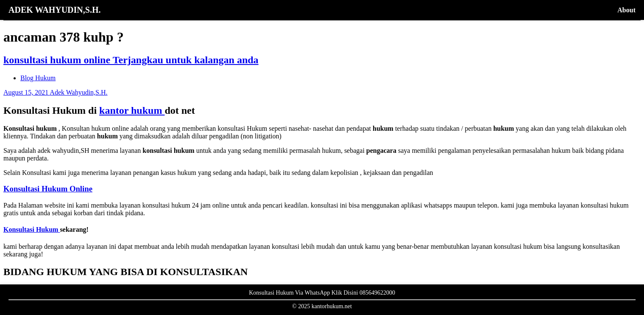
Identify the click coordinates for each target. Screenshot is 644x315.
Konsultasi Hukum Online (48, 189)
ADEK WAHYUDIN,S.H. (54, 10)
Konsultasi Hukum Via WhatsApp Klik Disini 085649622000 (322, 293)
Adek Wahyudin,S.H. (78, 92)
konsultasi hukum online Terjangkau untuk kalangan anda (131, 60)
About (626, 10)
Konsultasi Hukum (32, 229)
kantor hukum (132, 110)
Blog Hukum (38, 78)
